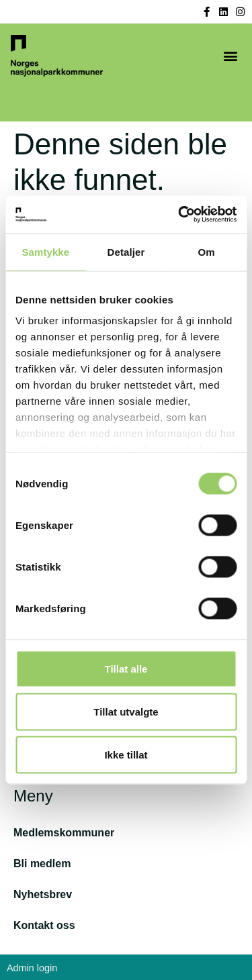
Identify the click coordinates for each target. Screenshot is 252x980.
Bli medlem (42, 864)
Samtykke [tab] (45, 251)
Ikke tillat (126, 754)
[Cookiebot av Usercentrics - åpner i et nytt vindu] (179, 215)
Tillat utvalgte (126, 711)
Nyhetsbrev (43, 894)
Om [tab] (207, 251)
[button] (230, 56)
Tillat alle (126, 668)
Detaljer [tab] (126, 251)
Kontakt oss (44, 925)
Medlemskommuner (64, 833)
